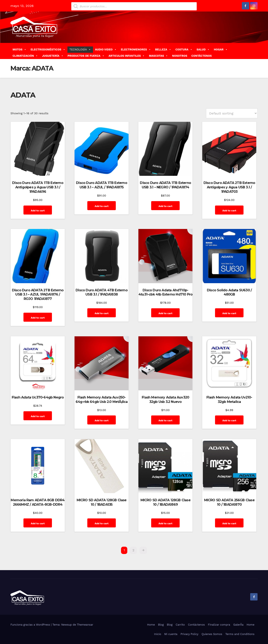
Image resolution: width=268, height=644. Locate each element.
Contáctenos (196, 625)
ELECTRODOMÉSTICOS (48, 49)
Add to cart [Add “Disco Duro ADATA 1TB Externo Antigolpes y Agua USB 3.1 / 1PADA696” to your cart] (38, 211)
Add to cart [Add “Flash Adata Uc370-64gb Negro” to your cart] (38, 416)
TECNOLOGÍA (80, 49)
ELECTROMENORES (136, 49)
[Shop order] (232, 113)
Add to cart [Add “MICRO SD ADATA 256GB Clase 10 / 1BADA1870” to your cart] (229, 523)
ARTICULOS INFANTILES (127, 56)
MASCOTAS (158, 56)
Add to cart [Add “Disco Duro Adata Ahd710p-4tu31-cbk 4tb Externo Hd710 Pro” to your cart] (165, 313)
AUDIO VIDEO (106, 49)
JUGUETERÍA (53, 56)
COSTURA (184, 49)
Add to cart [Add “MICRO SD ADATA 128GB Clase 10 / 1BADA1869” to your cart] (165, 523)
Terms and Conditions (240, 634)
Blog (161, 625)
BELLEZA (163, 49)
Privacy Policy (189, 634)
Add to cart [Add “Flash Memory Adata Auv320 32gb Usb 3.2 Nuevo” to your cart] (165, 420)
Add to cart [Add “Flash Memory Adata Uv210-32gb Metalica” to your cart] (229, 420)
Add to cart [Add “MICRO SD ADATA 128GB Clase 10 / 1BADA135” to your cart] (102, 523)
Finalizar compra (219, 625)
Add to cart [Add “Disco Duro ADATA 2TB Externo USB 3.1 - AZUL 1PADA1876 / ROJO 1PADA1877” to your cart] (38, 318)
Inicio (158, 634)
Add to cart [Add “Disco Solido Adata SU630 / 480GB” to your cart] (229, 313)
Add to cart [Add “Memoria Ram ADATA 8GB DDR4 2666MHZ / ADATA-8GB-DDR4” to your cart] (38, 523)
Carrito (180, 625)
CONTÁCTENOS (202, 56)
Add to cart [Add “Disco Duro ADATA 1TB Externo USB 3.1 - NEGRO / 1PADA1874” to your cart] (165, 206)
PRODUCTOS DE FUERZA (86, 56)
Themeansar (85, 625)
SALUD (203, 49)
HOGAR (221, 49)
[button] (256, 51)
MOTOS (19, 49)
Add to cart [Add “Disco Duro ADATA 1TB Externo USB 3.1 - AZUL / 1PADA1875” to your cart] (102, 206)
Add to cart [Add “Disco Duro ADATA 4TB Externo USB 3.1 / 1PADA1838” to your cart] (102, 313)
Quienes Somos (212, 634)
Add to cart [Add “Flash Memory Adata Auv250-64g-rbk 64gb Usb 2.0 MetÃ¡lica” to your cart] (102, 420)
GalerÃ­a (238, 625)
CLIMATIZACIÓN (25, 56)
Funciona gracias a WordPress (31, 625)
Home (151, 625)
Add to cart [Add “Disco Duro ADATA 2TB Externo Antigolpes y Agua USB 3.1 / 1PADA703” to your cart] (229, 211)
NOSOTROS (180, 56)
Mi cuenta (171, 634)
